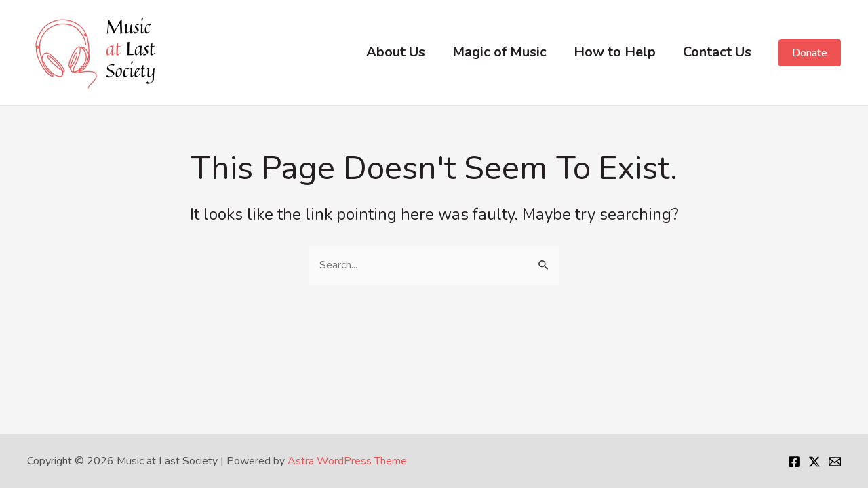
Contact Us (717, 52)
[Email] (835, 462)
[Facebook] (794, 462)
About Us (396, 52)
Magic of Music (499, 52)
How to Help (615, 52)
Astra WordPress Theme (347, 461)
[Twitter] (814, 462)
